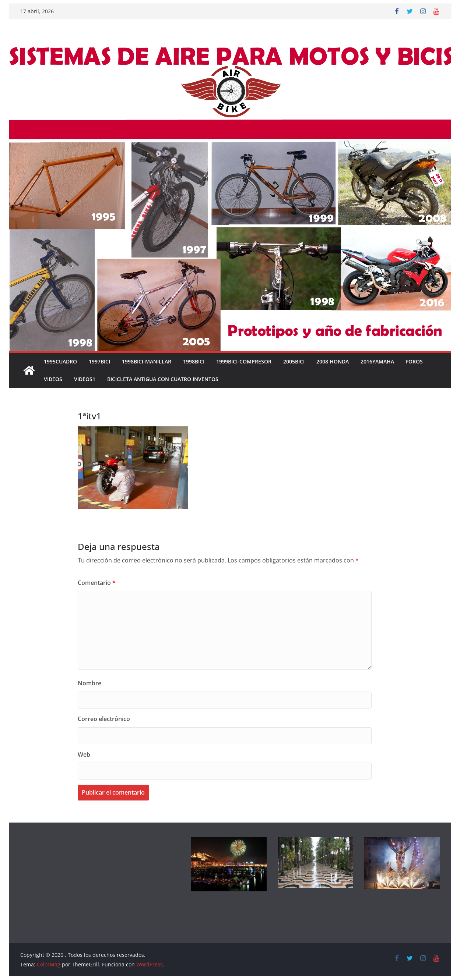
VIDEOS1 (85, 379)
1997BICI (99, 361)
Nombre (89, 683)
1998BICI (194, 361)
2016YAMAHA (377, 361)
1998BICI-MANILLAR (147, 361)
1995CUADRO (60, 361)
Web (84, 754)
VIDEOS (53, 379)
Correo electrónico (104, 719)
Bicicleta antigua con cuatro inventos (163, 379)
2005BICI (294, 361)
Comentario (97, 583)
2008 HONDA (333, 361)
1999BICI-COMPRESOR (244, 361)
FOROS (414, 361)
